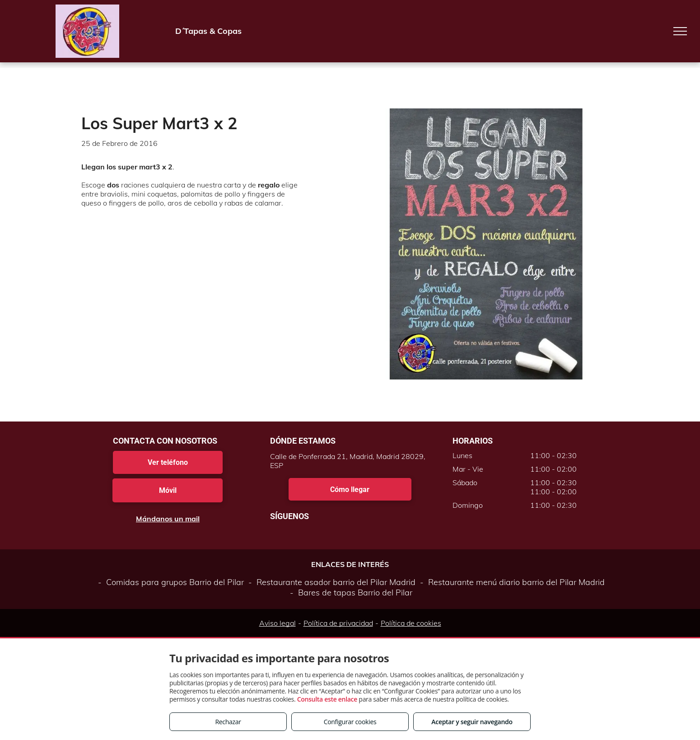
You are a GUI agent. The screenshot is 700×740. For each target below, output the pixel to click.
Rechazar (228, 722)
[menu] (680, 31)
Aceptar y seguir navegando (472, 722)
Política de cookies (411, 623)
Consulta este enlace (327, 699)
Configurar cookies (350, 722)
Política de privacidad (338, 623)
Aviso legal (278, 623)
